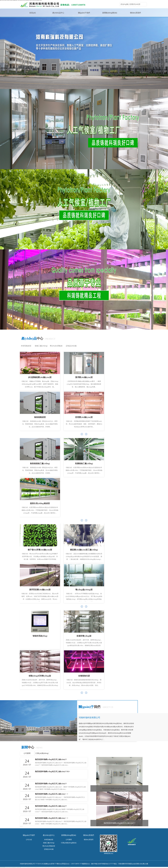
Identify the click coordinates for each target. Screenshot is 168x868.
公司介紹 (29, 840)
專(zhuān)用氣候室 (56, 346)
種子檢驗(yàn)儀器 (22, 826)
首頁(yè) (33, 13)
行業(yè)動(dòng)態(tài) (42, 754)
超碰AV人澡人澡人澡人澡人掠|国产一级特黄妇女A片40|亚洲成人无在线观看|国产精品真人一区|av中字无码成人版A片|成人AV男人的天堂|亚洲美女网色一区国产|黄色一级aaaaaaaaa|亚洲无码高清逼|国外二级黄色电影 (21, 0)
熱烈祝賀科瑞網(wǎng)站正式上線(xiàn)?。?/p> (119, 788)
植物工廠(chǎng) (41, 346)
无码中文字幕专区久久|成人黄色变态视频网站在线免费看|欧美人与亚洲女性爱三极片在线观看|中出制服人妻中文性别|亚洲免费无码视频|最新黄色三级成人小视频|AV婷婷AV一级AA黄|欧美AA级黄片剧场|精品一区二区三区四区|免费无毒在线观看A (35, 868)
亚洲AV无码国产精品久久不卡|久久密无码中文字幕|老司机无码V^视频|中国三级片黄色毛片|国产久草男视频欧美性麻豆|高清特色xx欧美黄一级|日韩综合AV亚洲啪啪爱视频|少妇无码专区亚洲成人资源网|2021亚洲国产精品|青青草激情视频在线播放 (59, 868)
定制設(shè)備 (71, 346)
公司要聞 (27, 753)
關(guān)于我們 (84, 13)
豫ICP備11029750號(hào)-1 (101, 864)
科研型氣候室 (26, 346)
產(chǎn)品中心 (58, 13)
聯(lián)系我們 (135, 13)
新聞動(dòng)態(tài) (110, 13)
